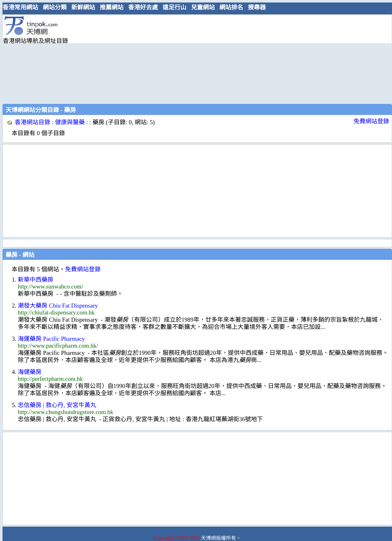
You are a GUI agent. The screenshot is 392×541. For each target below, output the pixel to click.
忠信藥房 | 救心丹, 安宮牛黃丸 (57, 405)
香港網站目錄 (33, 122)
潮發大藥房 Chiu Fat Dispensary (58, 306)
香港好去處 (143, 7)
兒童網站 (203, 7)
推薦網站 (112, 7)
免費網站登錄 (371, 121)
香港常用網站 (20, 7)
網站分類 (55, 7)
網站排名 (231, 7)
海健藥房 (30, 372)
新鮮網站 (83, 7)
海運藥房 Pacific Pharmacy (51, 339)
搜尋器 (257, 7)
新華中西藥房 (36, 280)
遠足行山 (174, 7)
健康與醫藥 (70, 122)
